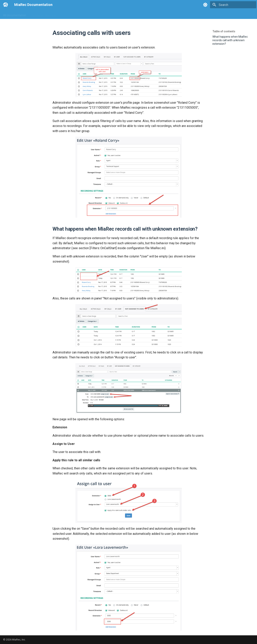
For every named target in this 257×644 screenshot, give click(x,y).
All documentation (15, 14)
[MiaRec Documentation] (6, 5)
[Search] (233, 5)
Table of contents (224, 31)
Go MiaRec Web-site (44, 14)
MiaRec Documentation (33, 5)
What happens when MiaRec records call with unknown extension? (230, 40)
